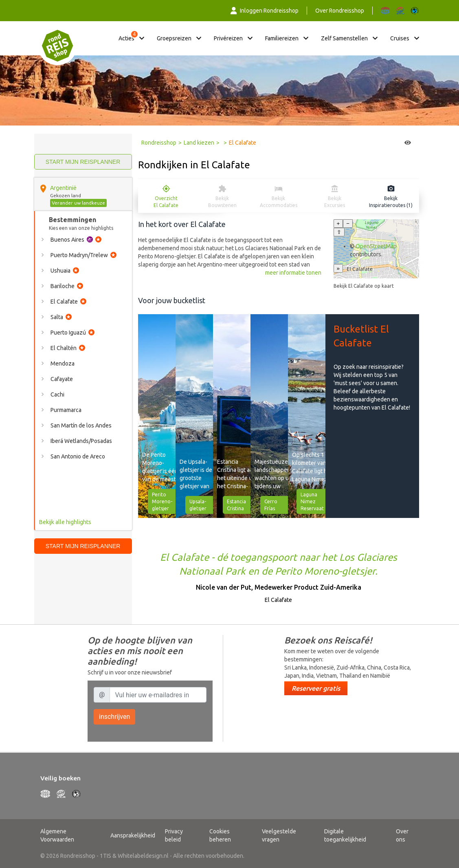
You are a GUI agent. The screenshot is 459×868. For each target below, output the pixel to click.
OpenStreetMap (376, 246)
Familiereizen (282, 38)
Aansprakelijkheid (133, 835)
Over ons (402, 835)
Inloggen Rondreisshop (265, 11)
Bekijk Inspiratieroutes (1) (391, 202)
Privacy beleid (174, 835)
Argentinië (63, 188)
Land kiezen (199, 143)
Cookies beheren (220, 835)
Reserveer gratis (316, 688)
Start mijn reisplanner (83, 162)
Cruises (400, 38)
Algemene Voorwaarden (57, 835)
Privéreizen (228, 38)
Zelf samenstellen (344, 38)
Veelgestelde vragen (279, 835)
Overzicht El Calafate (166, 202)
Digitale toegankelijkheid (345, 835)
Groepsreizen (174, 38)
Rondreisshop (159, 143)
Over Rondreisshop (340, 11)
